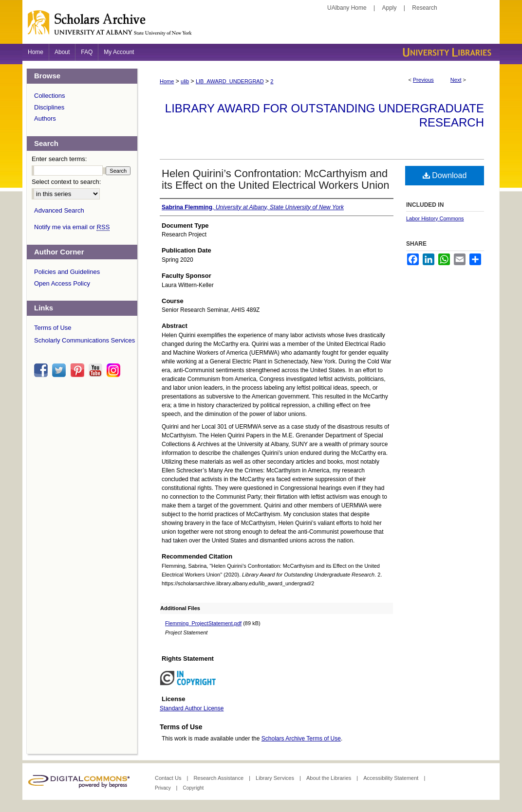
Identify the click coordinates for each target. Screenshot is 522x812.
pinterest (79, 370)
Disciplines (49, 107)
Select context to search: (66, 182)
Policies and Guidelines (67, 272)
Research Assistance (219, 778)
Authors (45, 118)
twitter (60, 370)
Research (424, 8)
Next (456, 80)
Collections (50, 96)
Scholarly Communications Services (84, 340)
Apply (390, 8)
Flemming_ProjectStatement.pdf (203, 623)
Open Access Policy (62, 283)
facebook (42, 370)
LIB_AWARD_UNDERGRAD (230, 81)
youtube (97, 370)
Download (445, 175)
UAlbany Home (347, 8)
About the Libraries (329, 778)
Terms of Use (53, 328)
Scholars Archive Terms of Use (301, 739)
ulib (185, 81)
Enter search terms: (59, 159)
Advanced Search (59, 210)
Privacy (164, 788)
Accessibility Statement (391, 778)
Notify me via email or (72, 227)
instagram (115, 370)
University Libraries (446, 52)
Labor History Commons (435, 218)
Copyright (193, 788)
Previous (423, 80)
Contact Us (169, 778)
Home (167, 81)
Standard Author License (192, 708)
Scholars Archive (261, 27)
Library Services (276, 778)
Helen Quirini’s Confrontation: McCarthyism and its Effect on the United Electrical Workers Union (276, 179)
